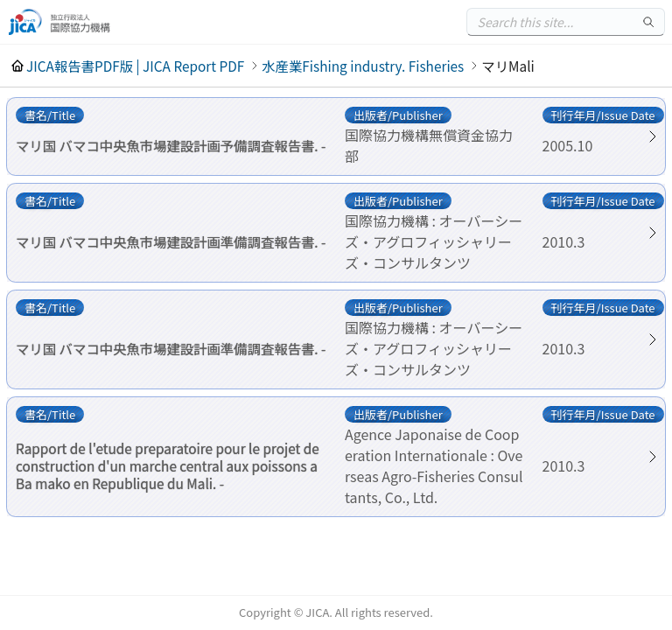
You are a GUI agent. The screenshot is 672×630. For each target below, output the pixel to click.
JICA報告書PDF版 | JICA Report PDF (135, 66)
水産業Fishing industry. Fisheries (363, 66)
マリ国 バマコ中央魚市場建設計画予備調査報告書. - (171, 145)
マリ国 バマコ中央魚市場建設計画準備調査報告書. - (171, 241)
